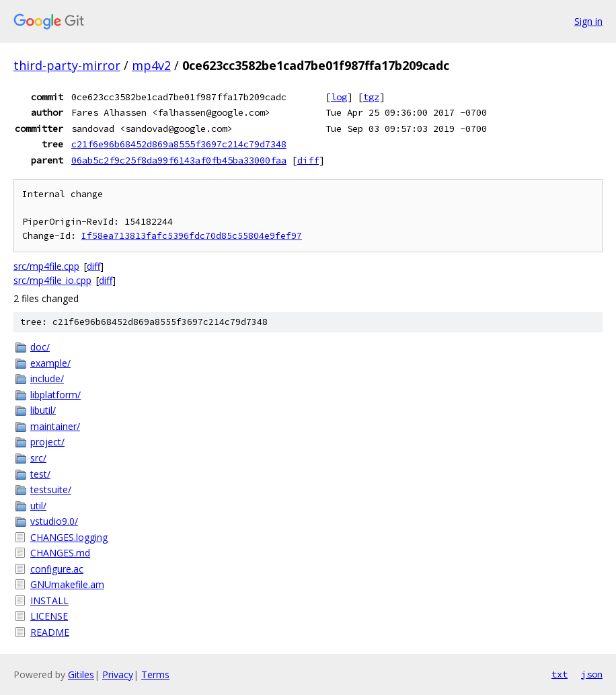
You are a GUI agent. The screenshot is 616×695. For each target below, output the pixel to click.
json (592, 674)
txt (560, 674)
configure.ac (57, 569)
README (50, 632)
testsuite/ (51, 489)
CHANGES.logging (69, 537)
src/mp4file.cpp (46, 266)
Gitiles (81, 674)
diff (308, 160)
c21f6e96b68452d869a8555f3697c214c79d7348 (179, 144)
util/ (38, 506)
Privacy (118, 674)
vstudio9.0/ (54, 521)
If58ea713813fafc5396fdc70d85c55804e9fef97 (192, 236)
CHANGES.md (60, 553)
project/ (47, 442)
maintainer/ (55, 426)
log (339, 97)
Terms (155, 674)
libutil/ (43, 410)
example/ (50, 363)
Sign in (588, 21)
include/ (47, 378)
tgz (371, 97)
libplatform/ (55, 395)
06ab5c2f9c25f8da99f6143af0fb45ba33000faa (179, 160)
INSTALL (49, 600)
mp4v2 (151, 65)
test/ (40, 474)
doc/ (40, 347)
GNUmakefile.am (67, 584)
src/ (38, 458)
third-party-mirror (67, 65)
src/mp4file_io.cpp (52, 280)
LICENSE (49, 616)
